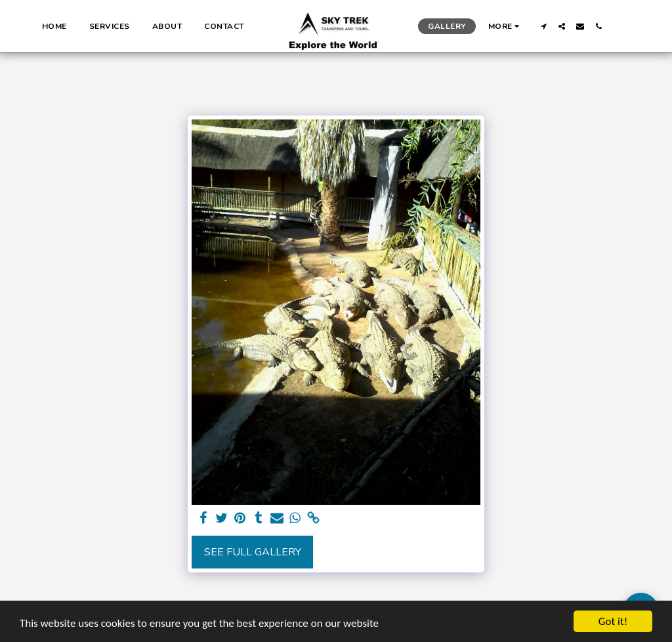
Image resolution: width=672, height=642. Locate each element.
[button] (543, 26)
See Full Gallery (253, 552)
